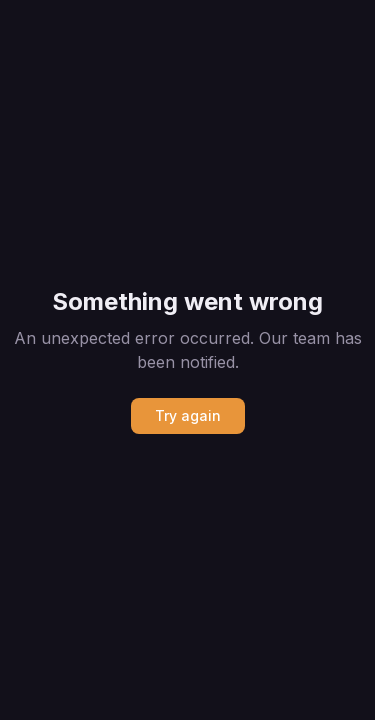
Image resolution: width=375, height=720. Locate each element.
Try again (188, 415)
